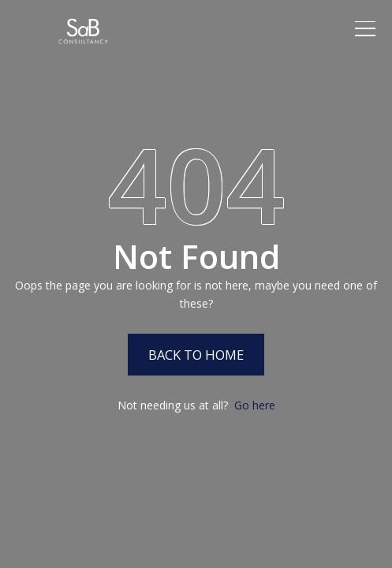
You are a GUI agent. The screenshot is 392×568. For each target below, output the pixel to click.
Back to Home (196, 355)
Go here (255, 405)
